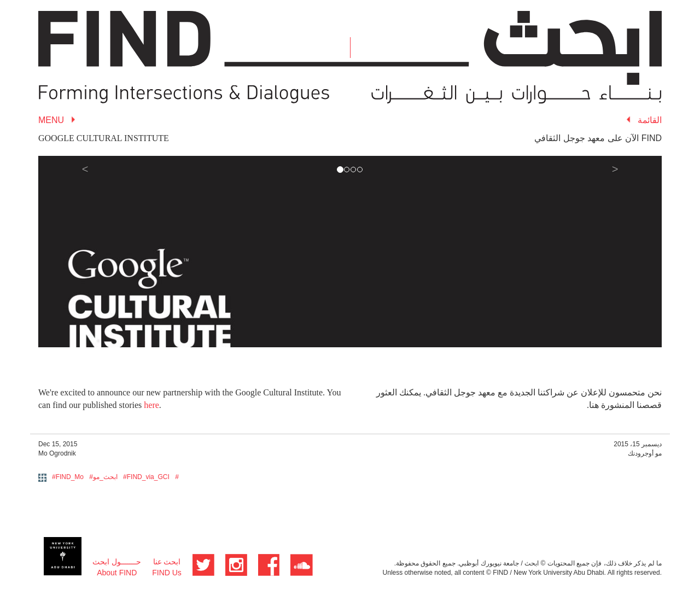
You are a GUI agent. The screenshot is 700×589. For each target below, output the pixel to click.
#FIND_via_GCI (146, 477)
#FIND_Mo (68, 477)
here (151, 405)
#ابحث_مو (103, 477)
